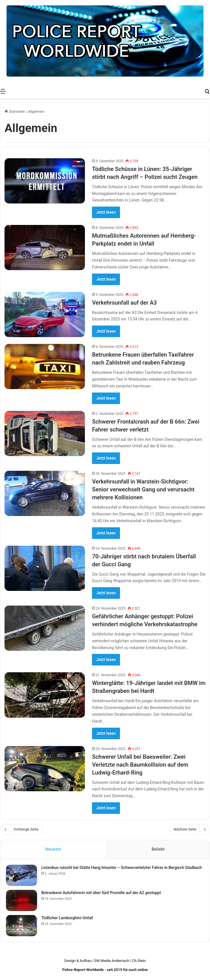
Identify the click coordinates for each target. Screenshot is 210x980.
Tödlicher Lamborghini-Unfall (67, 918)
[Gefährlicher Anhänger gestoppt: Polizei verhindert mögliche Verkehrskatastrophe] (45, 628)
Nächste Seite (190, 829)
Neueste (53, 849)
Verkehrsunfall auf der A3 (124, 303)
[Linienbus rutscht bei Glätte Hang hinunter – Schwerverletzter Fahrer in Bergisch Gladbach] (22, 875)
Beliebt (158, 849)
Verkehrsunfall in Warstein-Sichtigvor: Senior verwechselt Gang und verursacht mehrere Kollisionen (143, 489)
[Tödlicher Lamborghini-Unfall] (22, 926)
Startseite (15, 111)
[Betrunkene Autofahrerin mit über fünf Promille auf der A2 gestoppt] (22, 900)
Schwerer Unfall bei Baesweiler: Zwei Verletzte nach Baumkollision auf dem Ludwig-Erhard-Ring (140, 765)
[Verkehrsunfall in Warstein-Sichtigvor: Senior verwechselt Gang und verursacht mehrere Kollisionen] (45, 493)
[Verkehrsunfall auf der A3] (45, 315)
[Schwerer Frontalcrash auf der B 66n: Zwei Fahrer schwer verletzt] (45, 433)
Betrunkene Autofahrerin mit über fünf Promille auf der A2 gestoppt (101, 893)
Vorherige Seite (22, 829)
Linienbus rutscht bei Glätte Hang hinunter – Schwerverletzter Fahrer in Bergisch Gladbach (122, 868)
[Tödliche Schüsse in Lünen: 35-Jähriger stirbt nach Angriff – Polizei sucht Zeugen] (45, 181)
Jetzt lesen (106, 212)
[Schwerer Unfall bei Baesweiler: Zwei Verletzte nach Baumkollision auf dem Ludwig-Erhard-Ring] (45, 769)
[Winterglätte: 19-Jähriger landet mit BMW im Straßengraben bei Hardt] (45, 695)
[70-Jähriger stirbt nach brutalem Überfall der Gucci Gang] (45, 568)
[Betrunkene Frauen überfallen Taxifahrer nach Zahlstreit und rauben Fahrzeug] (45, 367)
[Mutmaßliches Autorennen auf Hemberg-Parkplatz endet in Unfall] (45, 248)
